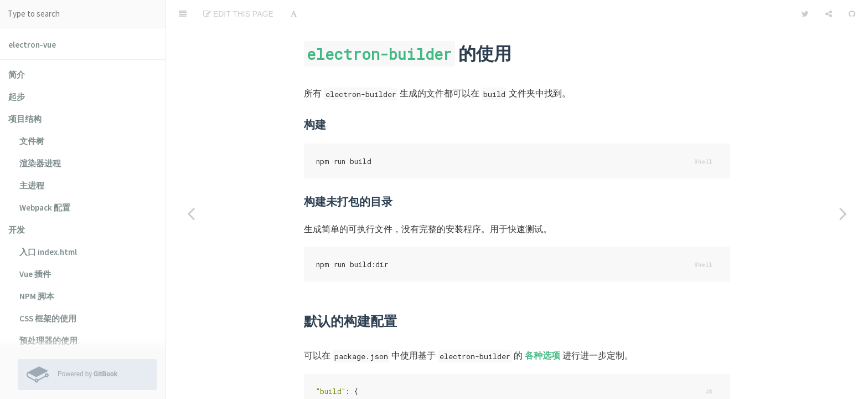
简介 (17, 75)
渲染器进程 (40, 163)
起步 (17, 97)
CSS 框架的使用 (48, 318)
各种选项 (542, 328)
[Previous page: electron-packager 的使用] (191, 213)
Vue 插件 (35, 274)
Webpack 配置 (45, 208)
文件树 (32, 141)
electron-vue (32, 45)
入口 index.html (48, 252)
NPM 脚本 (37, 296)
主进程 (32, 185)
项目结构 (25, 119)
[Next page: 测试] (843, 213)
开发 (17, 230)
